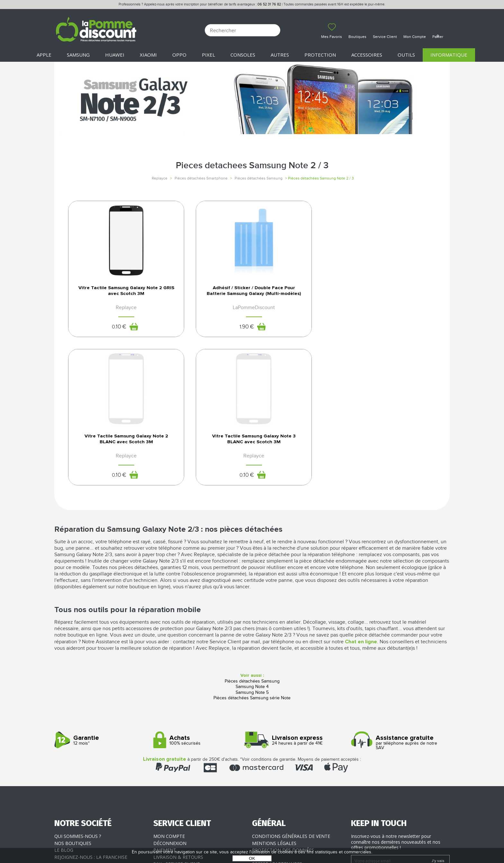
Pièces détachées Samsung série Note (252, 566)
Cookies (262, 725)
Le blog (64, 718)
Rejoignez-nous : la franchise (91, 725)
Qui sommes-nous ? (78, 704)
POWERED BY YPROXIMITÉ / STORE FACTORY (252, 839)
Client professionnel (180, 739)
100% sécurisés (200, 608)
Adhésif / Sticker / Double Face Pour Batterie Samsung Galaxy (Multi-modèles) (205, 298)
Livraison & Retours (178, 725)
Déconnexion (170, 711)
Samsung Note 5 (252, 561)
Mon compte (169, 704)
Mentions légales (274, 711)
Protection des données (283, 718)
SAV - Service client (177, 732)
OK (252, 858)
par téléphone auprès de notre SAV (398, 611)
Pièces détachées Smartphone (201, 178)
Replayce (160, 178)
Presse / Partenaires (277, 732)
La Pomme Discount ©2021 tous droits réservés (252, 829)
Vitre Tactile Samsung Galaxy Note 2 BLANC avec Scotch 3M (300, 294)
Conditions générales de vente (291, 704)
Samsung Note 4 (252, 555)
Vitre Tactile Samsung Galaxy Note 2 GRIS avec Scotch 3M (110, 294)
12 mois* (101, 608)
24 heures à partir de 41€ (299, 608)
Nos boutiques (73, 711)
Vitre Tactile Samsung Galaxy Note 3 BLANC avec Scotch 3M (394, 294)
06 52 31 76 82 (269, 4)
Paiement (165, 718)
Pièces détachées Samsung (259, 178)
